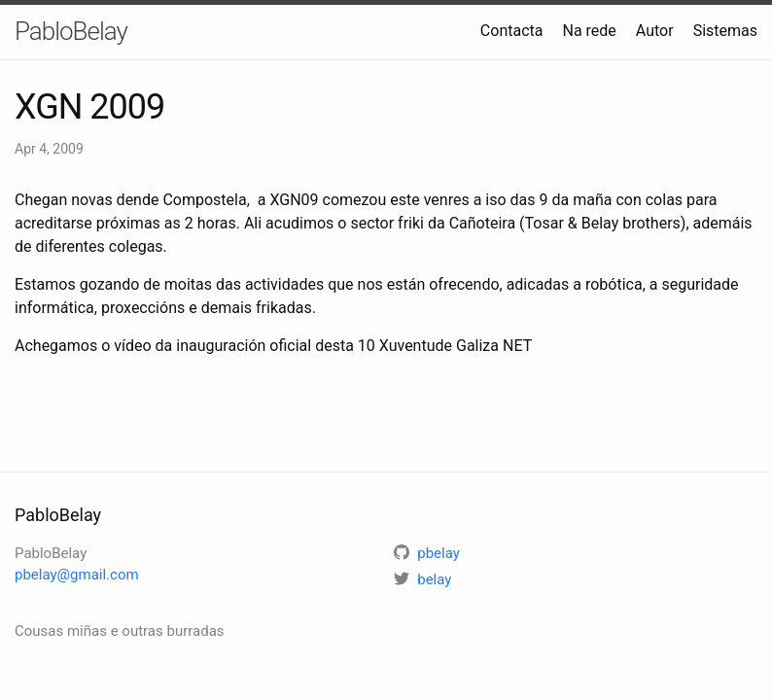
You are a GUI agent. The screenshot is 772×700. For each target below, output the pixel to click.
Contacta (512, 31)
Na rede (589, 31)
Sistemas (725, 31)
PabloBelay (71, 31)
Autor (655, 31)
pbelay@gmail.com (77, 575)
